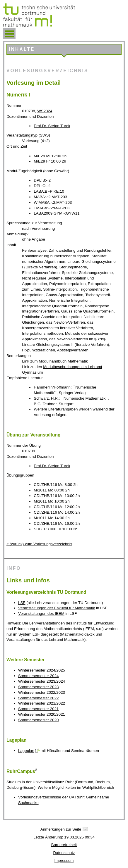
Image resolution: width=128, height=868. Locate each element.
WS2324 (45, 111)
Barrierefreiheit (64, 845)
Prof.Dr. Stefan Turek (52, 126)
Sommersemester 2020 (39, 720)
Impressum (64, 861)
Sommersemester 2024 (39, 676)
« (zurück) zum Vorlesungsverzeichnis (39, 544)
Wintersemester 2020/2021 (42, 714)
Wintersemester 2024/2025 (42, 670)
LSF (22, 603)
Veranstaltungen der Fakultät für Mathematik (57, 608)
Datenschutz (64, 853)
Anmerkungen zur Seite (61, 829)
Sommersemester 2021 (39, 709)
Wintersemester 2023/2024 (42, 681)
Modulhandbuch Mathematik (63, 361)
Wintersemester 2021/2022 (42, 703)
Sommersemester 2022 (39, 698)
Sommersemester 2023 (39, 687)
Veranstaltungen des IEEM (41, 614)
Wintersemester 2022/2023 (42, 692)
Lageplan (26, 751)
